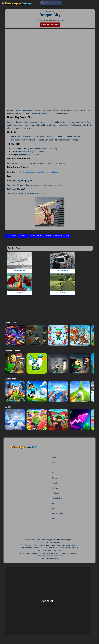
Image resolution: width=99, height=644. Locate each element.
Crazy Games (10, 379)
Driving (54, 478)
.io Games (55, 493)
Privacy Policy (57, 498)
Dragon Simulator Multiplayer (48, 172)
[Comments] (62, 20)
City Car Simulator (63, 271)
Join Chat (47, 601)
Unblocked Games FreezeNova (49, 20)
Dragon (40, 236)
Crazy (32, 236)
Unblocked (60, 236)
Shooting (55, 488)
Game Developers (58, 513)
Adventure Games (12, 351)
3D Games (9, 407)
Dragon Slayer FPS (19, 271)
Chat (53, 503)
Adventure (23, 236)
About (54, 508)
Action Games (11, 323)
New (53, 463)
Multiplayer (56, 483)
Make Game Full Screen (50, 25)
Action (14, 236)
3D (7, 236)
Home (54, 458)
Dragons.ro (27, 172)
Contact (55, 518)
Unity (69, 236)
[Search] (51, 3)
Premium (49, 236)
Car (53, 473)
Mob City (63, 292)
